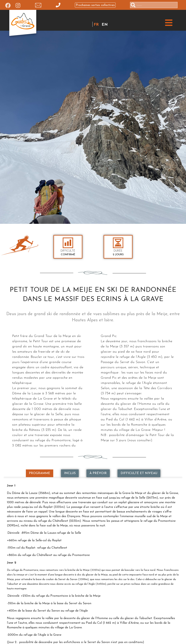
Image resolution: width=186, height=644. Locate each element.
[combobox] (154, 5)
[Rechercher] (179, 5)
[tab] (40, 473)
